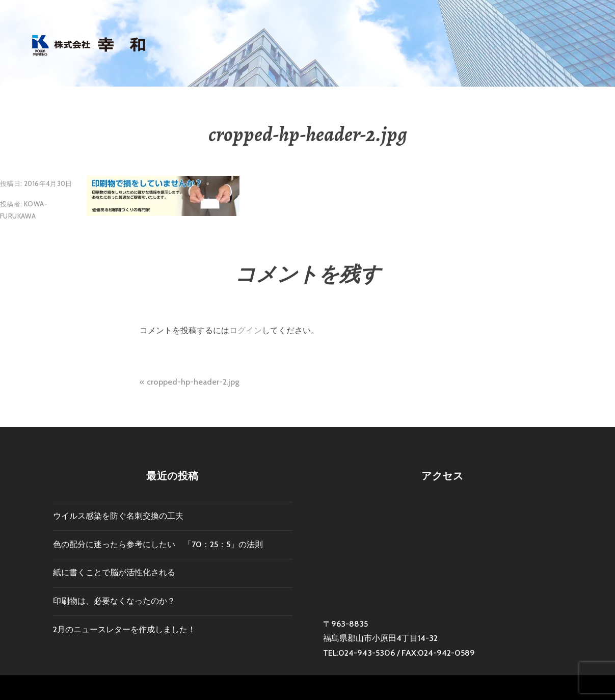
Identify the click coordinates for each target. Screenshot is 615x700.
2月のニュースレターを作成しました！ (124, 629)
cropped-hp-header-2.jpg (193, 382)
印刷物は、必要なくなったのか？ (114, 601)
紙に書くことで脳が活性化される (114, 572)
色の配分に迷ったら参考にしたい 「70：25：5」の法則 (158, 544)
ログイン (246, 330)
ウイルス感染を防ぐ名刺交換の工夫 (118, 516)
